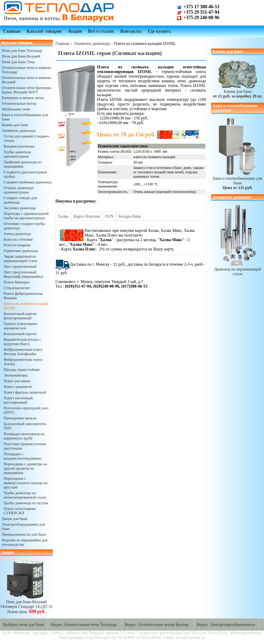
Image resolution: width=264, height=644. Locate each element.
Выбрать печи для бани (23, 625)
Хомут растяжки (17, 381)
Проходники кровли (20, 418)
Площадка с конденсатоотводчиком (22, 456)
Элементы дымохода (19, 131)
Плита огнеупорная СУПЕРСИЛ (20, 511)
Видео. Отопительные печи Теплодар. (84, 625)
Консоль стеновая (18, 239)
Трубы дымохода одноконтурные (17, 154)
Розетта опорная (17, 245)
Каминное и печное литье (23, 98)
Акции (75, 31)
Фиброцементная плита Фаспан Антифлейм (23, 352)
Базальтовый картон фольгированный (20, 316)
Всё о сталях (101, 31)
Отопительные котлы (19, 103)
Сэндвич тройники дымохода (28, 182)
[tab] (63, 216)
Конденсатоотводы (19, 146)
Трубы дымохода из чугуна (26, 503)
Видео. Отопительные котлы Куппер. (157, 625)
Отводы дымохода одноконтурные (19, 190)
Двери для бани (15, 519)
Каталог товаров (44, 31)
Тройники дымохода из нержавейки (23, 164)
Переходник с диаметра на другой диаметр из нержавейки (25, 468)
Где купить (159, 31)
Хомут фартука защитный (25, 392)
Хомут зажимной (18, 387)
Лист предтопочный (20, 266)
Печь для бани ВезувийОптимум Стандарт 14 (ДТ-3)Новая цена (27, 604)
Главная (12, 31)
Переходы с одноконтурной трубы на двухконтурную (26, 216)
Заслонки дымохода (20, 208)
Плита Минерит (17, 282)
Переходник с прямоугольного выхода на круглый (26, 483)
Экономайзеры (16, 375)
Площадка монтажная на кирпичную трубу (24, 436)
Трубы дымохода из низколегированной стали (25, 495)
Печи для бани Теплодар (22, 51)
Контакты (131, 31)
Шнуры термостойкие (22, 370)
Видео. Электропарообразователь (226, 625)
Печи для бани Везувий (21, 56)
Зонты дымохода (17, 234)
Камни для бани (15, 125)
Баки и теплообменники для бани (238, 181)
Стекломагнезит (17, 288)
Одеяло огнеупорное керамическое (20, 326)
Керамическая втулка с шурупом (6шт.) (22, 342)
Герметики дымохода (21, 251)
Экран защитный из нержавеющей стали (20, 259)
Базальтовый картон (20, 334)
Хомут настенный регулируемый (18, 400)
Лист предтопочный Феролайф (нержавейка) (23, 274)
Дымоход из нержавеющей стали (238, 269)
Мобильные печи (16, 109)
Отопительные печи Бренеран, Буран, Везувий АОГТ (27, 90)
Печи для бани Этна (18, 62)
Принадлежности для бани (24, 534)
